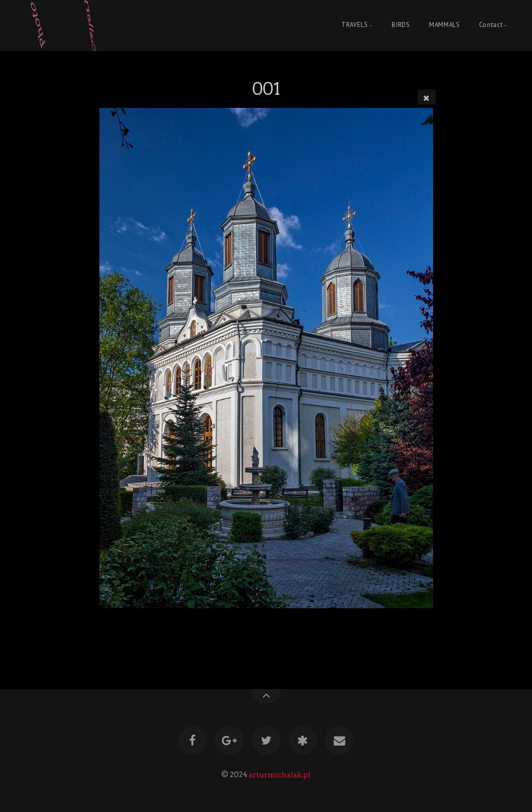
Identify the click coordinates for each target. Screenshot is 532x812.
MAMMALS (444, 25)
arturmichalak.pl (280, 775)
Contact (491, 25)
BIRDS (401, 25)
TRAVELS (354, 25)
